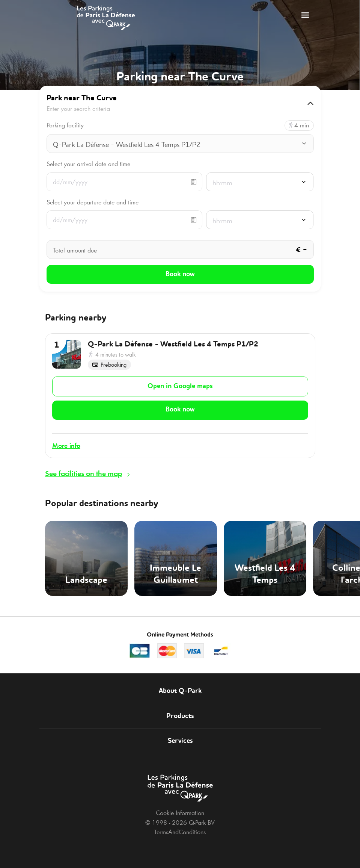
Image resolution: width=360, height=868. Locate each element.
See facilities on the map (84, 469)
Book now (180, 407)
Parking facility (65, 125)
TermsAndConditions (180, 827)
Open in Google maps (180, 384)
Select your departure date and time (93, 202)
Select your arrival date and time (88, 164)
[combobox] (180, 144)
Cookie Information (180, 808)
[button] (180, 103)
